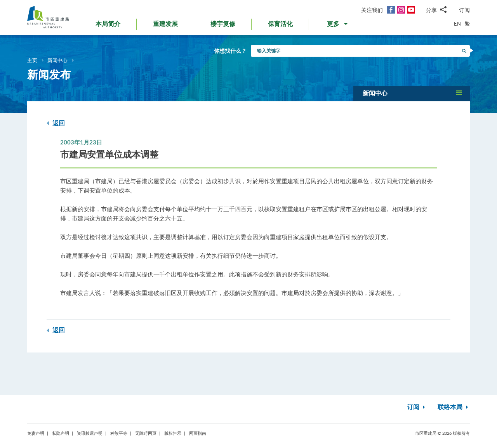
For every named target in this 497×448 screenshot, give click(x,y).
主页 (32, 60)
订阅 (464, 10)
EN (457, 24)
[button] (338, 26)
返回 (56, 123)
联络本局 (454, 407)
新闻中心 (57, 60)
